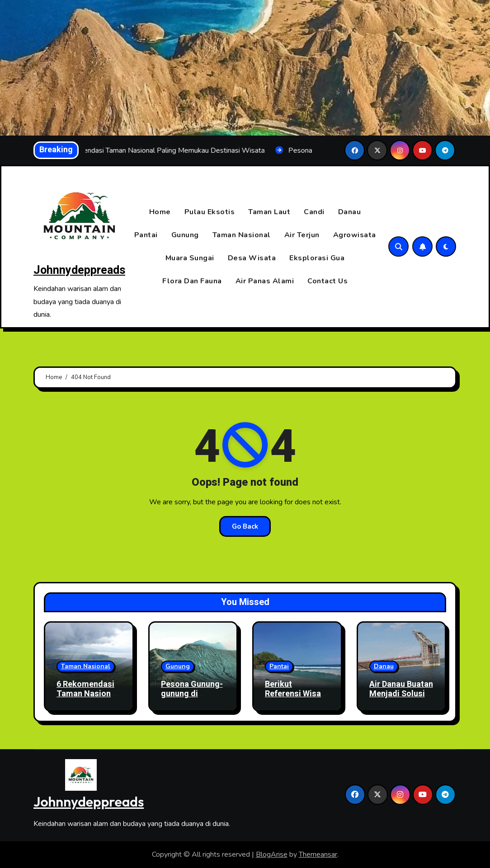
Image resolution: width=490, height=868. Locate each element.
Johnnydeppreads (79, 270)
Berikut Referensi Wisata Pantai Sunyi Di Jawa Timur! (297, 699)
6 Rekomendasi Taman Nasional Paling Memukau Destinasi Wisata (88, 699)
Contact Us (327, 281)
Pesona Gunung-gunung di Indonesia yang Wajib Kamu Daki (192, 699)
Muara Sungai (190, 258)
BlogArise (272, 854)
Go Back (245, 526)
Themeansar (318, 854)
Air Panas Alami (265, 281)
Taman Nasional (242, 235)
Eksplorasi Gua (317, 258)
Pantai (146, 235)
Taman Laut (269, 212)
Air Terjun (302, 235)
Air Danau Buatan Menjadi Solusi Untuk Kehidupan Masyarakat (401, 699)
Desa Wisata (252, 258)
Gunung (185, 235)
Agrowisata (355, 235)
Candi (314, 212)
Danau (350, 212)
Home (160, 212)
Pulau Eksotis (210, 212)
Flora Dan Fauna (192, 281)
